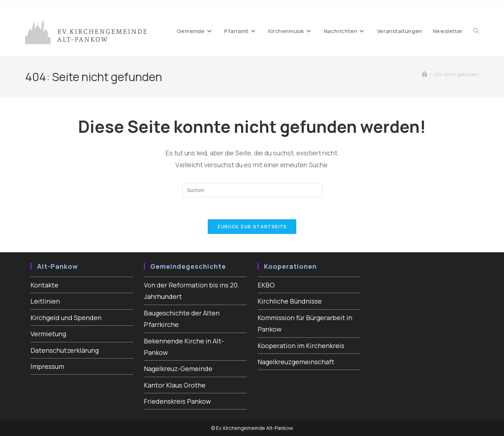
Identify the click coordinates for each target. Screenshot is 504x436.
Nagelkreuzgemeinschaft (296, 362)
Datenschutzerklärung (65, 350)
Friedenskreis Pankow (177, 401)
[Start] (425, 74)
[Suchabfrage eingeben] (252, 190)
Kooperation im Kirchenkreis (301, 346)
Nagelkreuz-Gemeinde (178, 369)
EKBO (266, 285)
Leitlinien (45, 301)
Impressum (47, 366)
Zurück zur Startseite (252, 226)
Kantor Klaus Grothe (175, 385)
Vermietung (48, 334)
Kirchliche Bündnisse (290, 301)
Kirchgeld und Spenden (66, 318)
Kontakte (44, 285)
